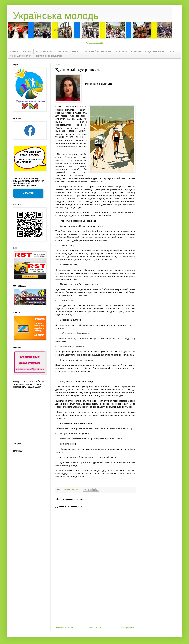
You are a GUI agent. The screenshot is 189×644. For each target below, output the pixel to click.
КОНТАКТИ (122, 52)
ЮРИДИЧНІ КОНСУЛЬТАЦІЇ (49, 56)
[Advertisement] (95, 602)
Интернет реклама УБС (95, 43)
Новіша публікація (64, 628)
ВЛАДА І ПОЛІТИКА (45, 52)
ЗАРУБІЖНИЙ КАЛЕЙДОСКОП (98, 52)
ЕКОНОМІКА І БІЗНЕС (69, 52)
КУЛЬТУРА (136, 52)
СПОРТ (172, 52)
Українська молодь (56, 16)
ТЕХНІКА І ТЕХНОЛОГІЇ (21, 56)
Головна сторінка (95, 628)
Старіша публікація (126, 628)
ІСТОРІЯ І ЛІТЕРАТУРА (21, 52)
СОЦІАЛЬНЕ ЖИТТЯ (155, 52)
